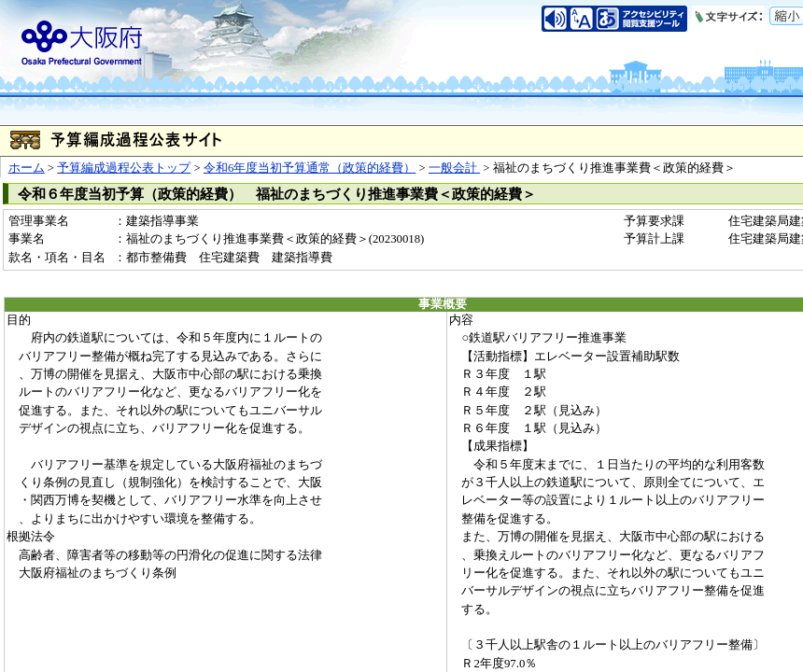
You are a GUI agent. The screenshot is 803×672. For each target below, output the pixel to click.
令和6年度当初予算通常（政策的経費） (310, 168)
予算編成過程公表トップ (124, 168)
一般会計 (454, 168)
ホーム (27, 168)
